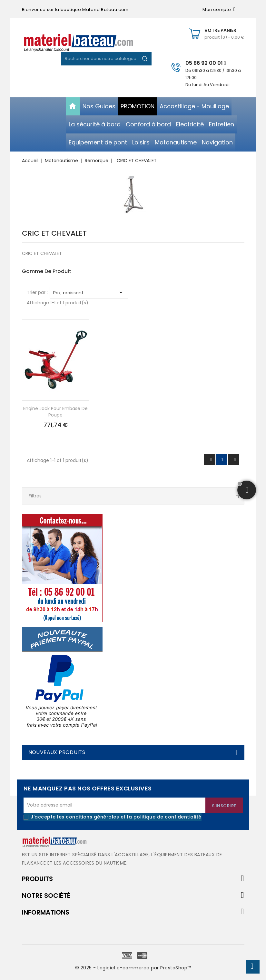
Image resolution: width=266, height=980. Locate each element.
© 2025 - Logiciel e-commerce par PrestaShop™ (133, 968)
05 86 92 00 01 (206, 63)
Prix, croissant (89, 292)
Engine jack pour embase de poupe (55, 412)
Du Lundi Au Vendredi (207, 85)
